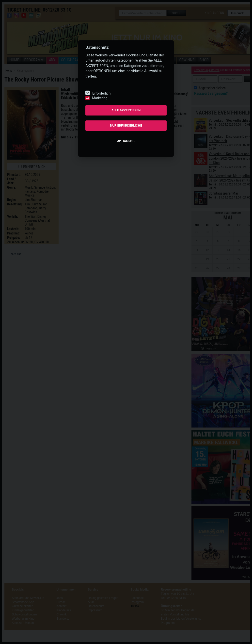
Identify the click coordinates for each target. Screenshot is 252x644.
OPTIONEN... (126, 141)
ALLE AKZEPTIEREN (126, 110)
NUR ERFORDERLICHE (126, 125)
